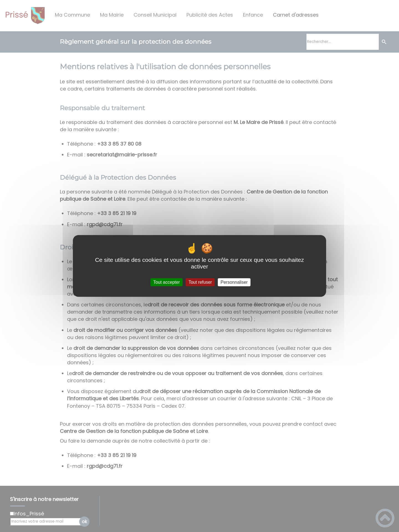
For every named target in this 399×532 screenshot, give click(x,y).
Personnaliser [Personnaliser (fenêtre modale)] (234, 282)
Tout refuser (200, 282)
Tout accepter (167, 282)
